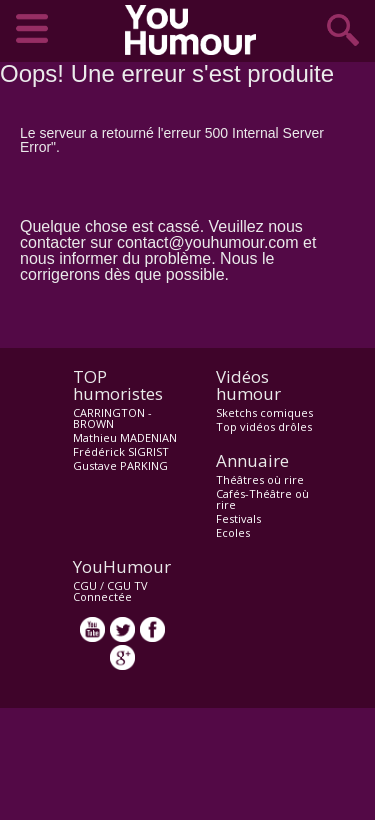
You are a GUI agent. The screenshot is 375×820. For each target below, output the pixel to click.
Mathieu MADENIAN (125, 437)
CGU (85, 585)
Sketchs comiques (264, 412)
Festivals (238, 518)
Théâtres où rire (260, 479)
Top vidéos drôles (264, 426)
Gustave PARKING (120, 465)
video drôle (195, 30)
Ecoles (233, 532)
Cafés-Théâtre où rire (262, 499)
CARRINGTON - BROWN (112, 418)
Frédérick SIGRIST (121, 451)
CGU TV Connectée (110, 591)
